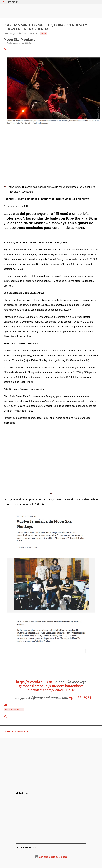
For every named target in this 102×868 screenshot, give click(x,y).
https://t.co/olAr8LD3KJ (35, 682)
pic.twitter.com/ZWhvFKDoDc (51, 690)
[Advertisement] (50, 762)
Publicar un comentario (17, 732)
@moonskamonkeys (35, 686)
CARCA (44, 34)
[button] (5, 49)
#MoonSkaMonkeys (67, 686)
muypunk (13, 2)
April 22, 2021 (80, 698)
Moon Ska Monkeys (14, 709)
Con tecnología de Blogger (51, 857)
